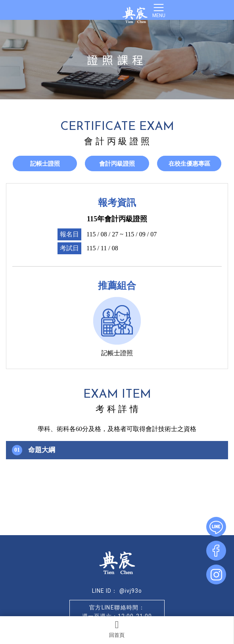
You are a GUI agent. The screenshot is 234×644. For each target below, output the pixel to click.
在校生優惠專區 (189, 164)
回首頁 (117, 629)
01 (17, 450)
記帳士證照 (45, 164)
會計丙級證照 (117, 164)
